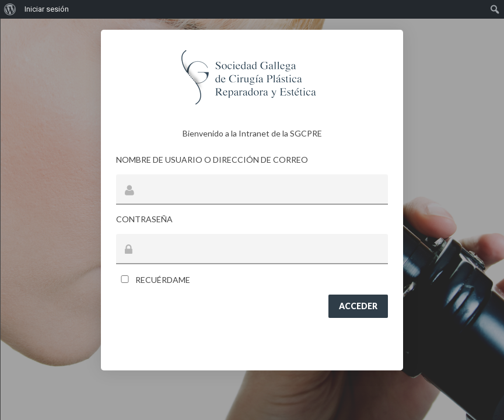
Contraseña (144, 219)
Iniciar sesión (47, 9)
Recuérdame (153, 280)
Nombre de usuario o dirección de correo (212, 160)
